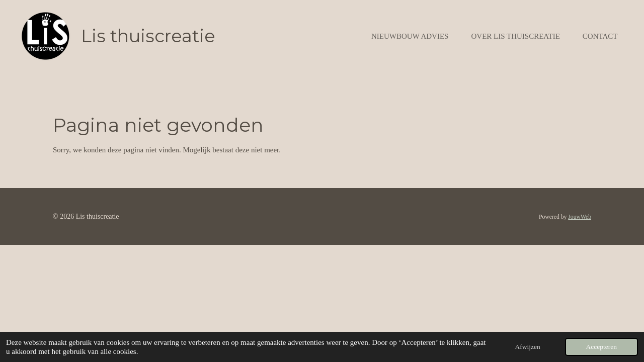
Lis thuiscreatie (148, 36)
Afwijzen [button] (528, 347)
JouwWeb (580, 217)
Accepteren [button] (601, 347)
